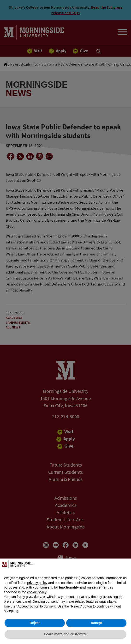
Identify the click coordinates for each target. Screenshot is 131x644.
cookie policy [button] (37, 592)
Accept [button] (96, 623)
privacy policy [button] (37, 583)
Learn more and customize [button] (65, 634)
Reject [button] (35, 623)
